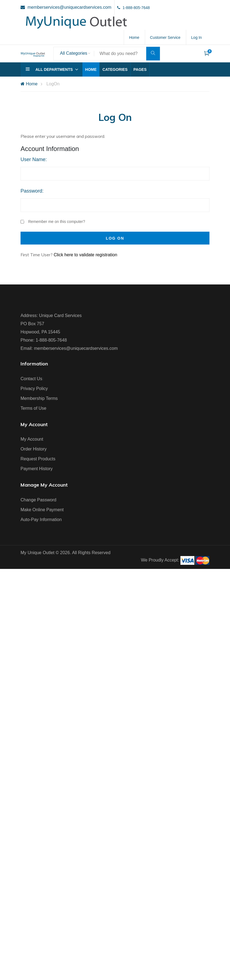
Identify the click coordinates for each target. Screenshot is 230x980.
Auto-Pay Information (41, 520)
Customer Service (165, 37)
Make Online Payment (42, 510)
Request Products (38, 459)
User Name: (34, 159)
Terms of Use (33, 408)
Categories (115, 69)
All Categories (74, 53)
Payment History (37, 469)
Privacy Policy (34, 389)
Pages (140, 69)
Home (134, 37)
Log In (196, 37)
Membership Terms (39, 398)
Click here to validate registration (85, 255)
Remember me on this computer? (53, 222)
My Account (32, 439)
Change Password (38, 500)
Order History (34, 449)
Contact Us (31, 379)
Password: (32, 191)
